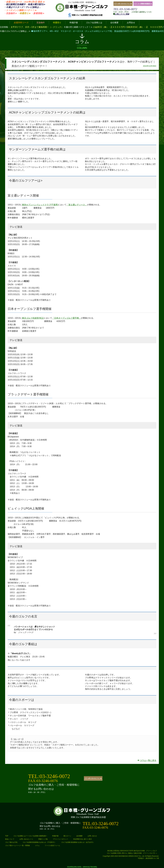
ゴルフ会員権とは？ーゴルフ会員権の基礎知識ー (30, 836)
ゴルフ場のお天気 (11, 842)
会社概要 (79, 836)
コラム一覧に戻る (147, 760)
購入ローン (67, 836)
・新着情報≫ (38, 13)
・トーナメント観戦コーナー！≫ (20, 10)
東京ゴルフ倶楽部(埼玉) (33, 318)
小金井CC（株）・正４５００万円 (109, 27)
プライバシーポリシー (60, 839)
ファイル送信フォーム (52, 845)
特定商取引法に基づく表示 (83, 839)
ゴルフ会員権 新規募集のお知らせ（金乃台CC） (78, 842)
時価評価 (55, 836)
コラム (37, 845)
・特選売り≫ (24, 13)
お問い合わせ (92, 836)
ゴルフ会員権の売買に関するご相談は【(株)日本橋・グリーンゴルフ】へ (132, 853)
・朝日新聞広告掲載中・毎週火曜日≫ (25, 4)
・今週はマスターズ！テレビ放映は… (22, 7)
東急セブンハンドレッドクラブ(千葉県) (40, 205)
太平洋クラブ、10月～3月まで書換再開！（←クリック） (37, 27)
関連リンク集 (43, 839)
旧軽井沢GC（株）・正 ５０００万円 (145, 27)
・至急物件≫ (10, 13)
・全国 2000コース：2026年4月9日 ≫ (24, 2)
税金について (10, 839)
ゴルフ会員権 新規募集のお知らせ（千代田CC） (39, 842)
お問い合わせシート (26, 839)
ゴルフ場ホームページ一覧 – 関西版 (17, 845)
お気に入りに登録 (122, 14)
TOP (7, 836)
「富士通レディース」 (77, 205)
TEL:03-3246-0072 (125, 9)
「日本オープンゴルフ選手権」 (66, 318)
